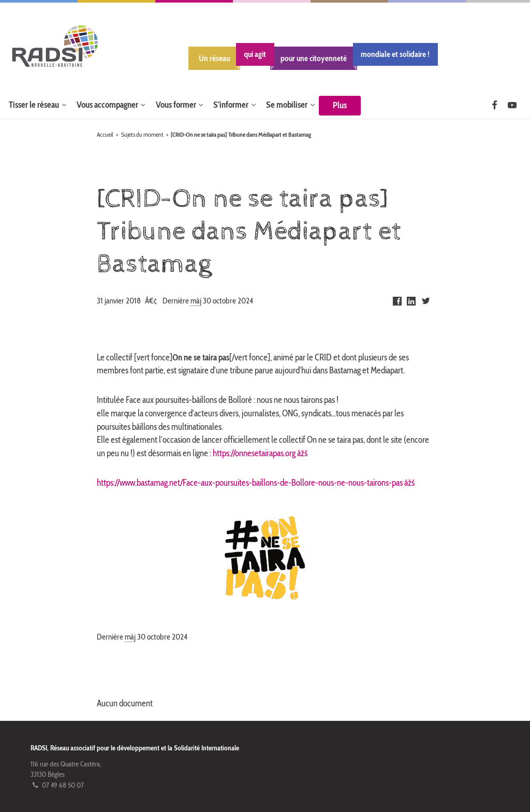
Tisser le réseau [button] (34, 105)
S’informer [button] (231, 105)
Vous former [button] (176, 105)
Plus (340, 105)
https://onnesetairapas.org (254, 453)
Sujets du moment (142, 134)
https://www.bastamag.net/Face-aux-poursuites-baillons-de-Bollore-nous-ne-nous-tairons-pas (250, 483)
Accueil (105, 134)
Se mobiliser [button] (287, 105)
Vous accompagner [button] (107, 105)
